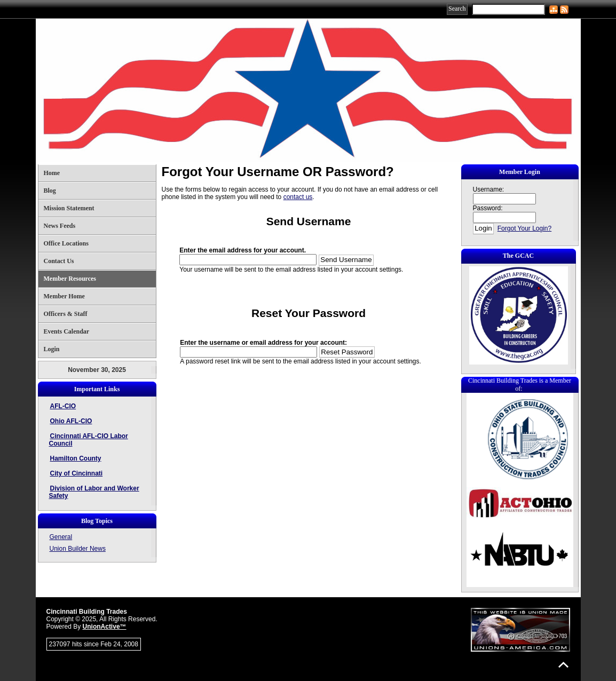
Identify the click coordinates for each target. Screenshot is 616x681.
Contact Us (59, 261)
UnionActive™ (105, 627)
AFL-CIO (63, 406)
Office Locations (66, 243)
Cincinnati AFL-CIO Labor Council (89, 440)
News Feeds (60, 226)
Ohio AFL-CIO (71, 421)
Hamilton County (76, 458)
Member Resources (70, 279)
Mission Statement (69, 208)
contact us (298, 197)
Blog (50, 191)
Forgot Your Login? (524, 228)
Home (52, 173)
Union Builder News (78, 549)
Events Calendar (67, 331)
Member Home (64, 296)
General (61, 537)
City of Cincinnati (77, 473)
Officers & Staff (66, 314)
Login (52, 349)
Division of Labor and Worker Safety (94, 492)
